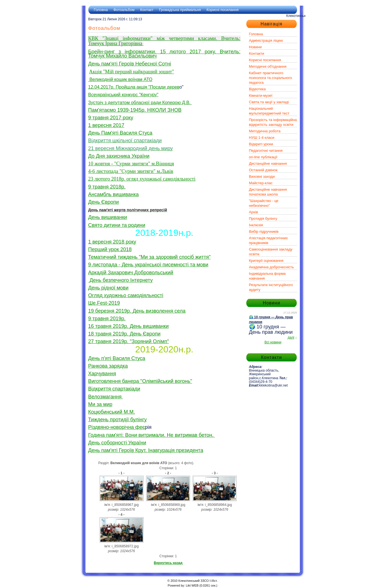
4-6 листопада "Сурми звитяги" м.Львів (131, 171)
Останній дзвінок (263, 170)
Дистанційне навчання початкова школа (268, 192)
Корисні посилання (223, 10)
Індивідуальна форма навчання (267, 276)
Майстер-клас (261, 183)
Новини (255, 47)
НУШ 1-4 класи (262, 138)
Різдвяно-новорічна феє (117, 427)
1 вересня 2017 (106, 125)
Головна (101, 10)
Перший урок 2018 (110, 249)
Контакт (147, 10)
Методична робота (265, 131)
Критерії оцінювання (266, 261)
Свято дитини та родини (117, 225)
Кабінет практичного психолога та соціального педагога (271, 78)
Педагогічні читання (266, 151)
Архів (254, 212)
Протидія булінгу (263, 219)
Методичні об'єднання (268, 66)
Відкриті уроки (261, 144)
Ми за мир (100, 404)
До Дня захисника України (119, 156)
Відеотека (258, 89)
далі (291, 337)
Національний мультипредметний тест (269, 111)
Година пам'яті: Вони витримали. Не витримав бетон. (152, 435)
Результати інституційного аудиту (271, 287)
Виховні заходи (262, 176)
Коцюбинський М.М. (112, 412)
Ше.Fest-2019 (104, 303)
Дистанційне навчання (268, 164)
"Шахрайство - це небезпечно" (264, 203)
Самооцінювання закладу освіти (271, 252)
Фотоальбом (124, 10)
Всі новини (273, 342)
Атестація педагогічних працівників (269, 240)
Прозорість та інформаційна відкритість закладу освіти (273, 122)
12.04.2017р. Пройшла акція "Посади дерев (134, 87)
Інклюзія (256, 225)
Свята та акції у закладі (269, 102)
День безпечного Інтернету (121, 280)
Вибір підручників (264, 232)
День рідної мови (108, 288)
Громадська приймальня (180, 10)
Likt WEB (192, 585)
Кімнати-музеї (261, 96)
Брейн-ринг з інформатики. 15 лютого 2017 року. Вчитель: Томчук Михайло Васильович (164, 54)
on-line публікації (263, 157)
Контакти (257, 53)
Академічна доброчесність (272, 267)
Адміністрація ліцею (266, 40)
